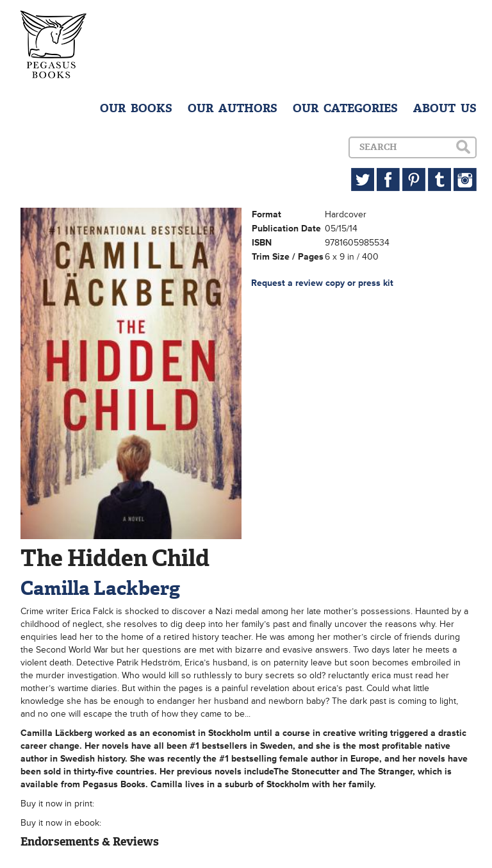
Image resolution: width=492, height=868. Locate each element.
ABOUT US (445, 108)
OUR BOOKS (136, 108)
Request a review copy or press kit (322, 283)
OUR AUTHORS (233, 108)
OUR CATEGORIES (345, 108)
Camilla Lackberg (100, 588)
